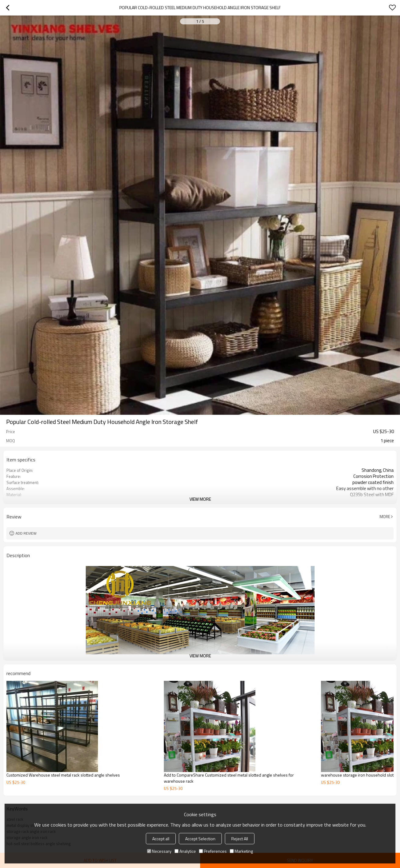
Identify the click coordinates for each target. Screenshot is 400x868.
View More (200, 499)
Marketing (241, 851)
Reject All (240, 839)
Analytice (185, 851)
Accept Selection (200, 839)
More (385, 517)
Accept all (161, 839)
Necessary (159, 851)
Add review (26, 533)
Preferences (213, 851)
